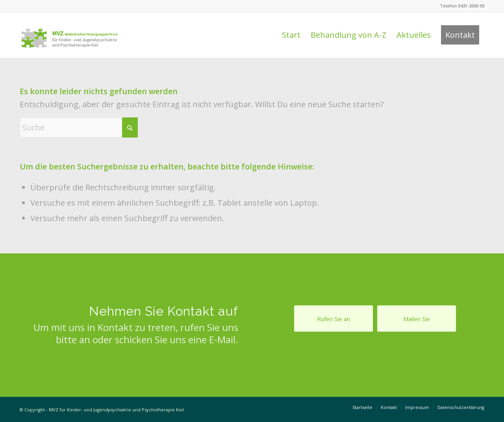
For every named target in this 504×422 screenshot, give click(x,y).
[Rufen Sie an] (334, 319)
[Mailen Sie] (417, 319)
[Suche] (79, 127)
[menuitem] (291, 35)
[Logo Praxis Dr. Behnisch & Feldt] (69, 35)
